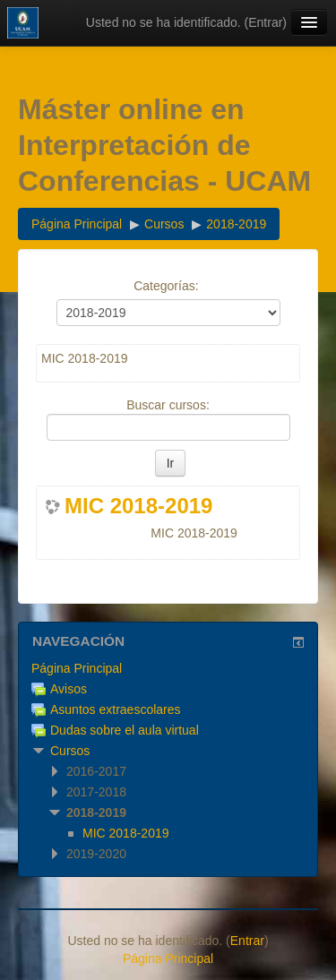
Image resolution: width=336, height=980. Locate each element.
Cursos (70, 751)
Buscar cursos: (168, 405)
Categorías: (166, 286)
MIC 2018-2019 (138, 506)
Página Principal (77, 668)
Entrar (265, 22)
